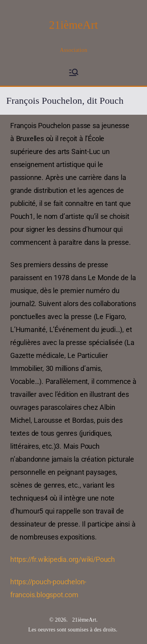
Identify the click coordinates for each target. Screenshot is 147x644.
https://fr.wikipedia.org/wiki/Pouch (63, 559)
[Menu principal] (74, 72)
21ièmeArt (73, 25)
